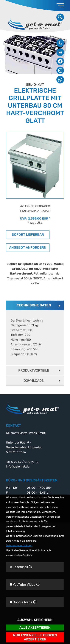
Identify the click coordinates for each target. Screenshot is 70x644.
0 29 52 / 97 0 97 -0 (60, 43)
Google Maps (23, 602)
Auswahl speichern (35, 620)
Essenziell (21, 567)
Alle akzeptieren (35, 628)
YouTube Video (25, 584)
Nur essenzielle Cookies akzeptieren (35, 637)
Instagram (60, 70)
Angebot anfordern (28, 253)
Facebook (60, 61)
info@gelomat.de (60, 52)
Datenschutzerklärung (19, 546)
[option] (35, 53)
